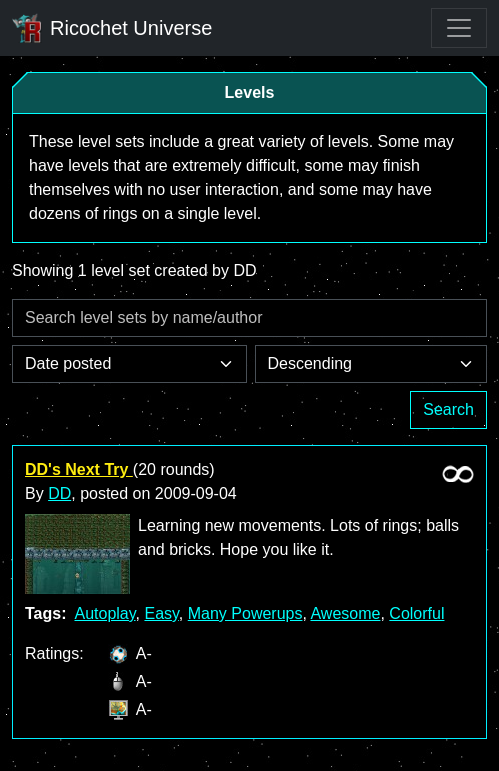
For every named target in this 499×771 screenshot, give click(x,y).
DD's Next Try (79, 469)
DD (59, 493)
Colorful (416, 613)
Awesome (345, 613)
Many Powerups (245, 613)
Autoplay (104, 613)
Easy (161, 613)
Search (448, 409)
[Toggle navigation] (459, 28)
